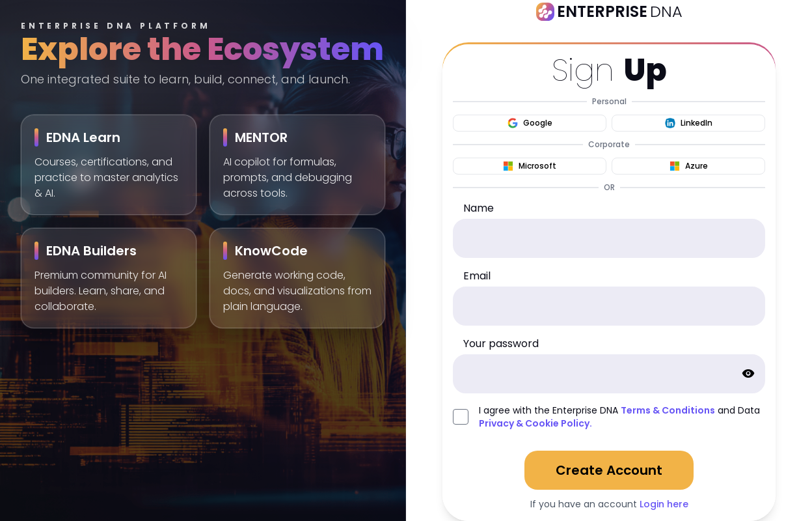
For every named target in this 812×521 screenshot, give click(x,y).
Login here (664, 504)
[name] (609, 238)
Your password (501, 344)
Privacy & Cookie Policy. (535, 423)
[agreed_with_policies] (461, 417)
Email (477, 276)
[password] (609, 374)
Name (479, 208)
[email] (609, 306)
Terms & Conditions (668, 410)
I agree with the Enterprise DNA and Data (619, 417)
